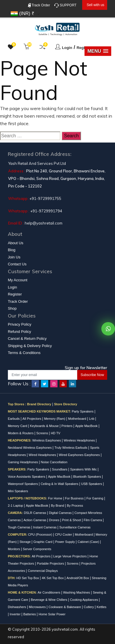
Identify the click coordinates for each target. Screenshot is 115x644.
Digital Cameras (61, 513)
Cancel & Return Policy (27, 339)
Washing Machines (77, 592)
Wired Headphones (43, 455)
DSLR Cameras (35, 513)
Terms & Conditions (24, 353)
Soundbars (60, 469)
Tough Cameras (20, 527)
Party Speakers (83, 411)
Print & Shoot (72, 520)
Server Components (37, 549)
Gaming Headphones (23, 462)
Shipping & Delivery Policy (30, 346)
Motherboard (78, 419)
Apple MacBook (87, 426)
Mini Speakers (18, 491)
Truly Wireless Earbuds (71, 448)
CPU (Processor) (41, 534)
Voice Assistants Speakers (27, 477)
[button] (98, 51)
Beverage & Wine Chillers (49, 600)
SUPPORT (65, 5)
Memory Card (18, 426)
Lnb (92, 419)
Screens (43, 433)
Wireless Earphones (47, 440)
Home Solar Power (52, 614)
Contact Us (17, 264)
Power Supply (65, 542)
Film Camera (93, 520)
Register (84, 48)
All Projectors (32, 419)
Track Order (39, 5)
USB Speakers (92, 484)
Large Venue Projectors (71, 556)
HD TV (56, 433)
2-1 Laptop (16, 506)
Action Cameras (35, 520)
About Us (16, 243)
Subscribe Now (92, 375)
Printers (68, 426)
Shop (12, 308)
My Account (18, 280)
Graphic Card (43, 542)
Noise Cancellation (54, 462)
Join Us (14, 257)
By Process (75, 506)
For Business (75, 498)
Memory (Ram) (55, 419)
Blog (12, 250)
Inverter (15, 614)
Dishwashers (17, 607)
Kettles (102, 607)
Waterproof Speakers (23, 484)
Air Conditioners (50, 592)
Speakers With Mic (84, 469)
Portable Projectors (51, 563)
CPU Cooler (64, 534)
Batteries (30, 614)
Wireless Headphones (80, 440)
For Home (55, 498)
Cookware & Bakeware (65, 607)
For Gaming (95, 498)
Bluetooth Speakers (88, 477)
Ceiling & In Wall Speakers (60, 484)
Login (67, 48)
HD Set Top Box (28, 578)
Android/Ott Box (78, 578)
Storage (26, 542)
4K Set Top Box (53, 578)
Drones (55, 520)
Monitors (14, 549)
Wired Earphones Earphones (80, 455)
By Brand (58, 506)
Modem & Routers (21, 433)
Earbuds (14, 419)
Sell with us (95, 5)
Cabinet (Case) (89, 542)
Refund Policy (19, 332)
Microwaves (38, 607)
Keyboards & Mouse (45, 426)
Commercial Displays (43, 571)
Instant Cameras (45, 527)
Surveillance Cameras (75, 527)
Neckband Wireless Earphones (30, 448)
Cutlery (89, 607)
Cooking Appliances (85, 600)
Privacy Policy (20, 324)
